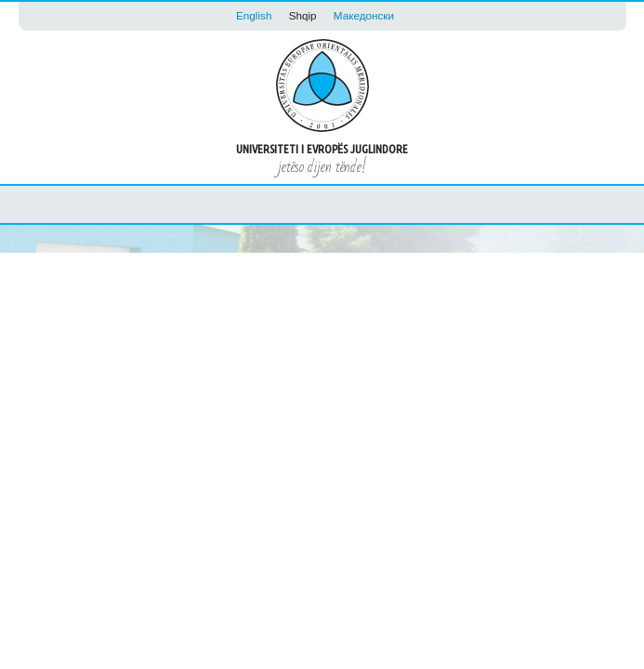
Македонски (364, 15)
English (254, 15)
